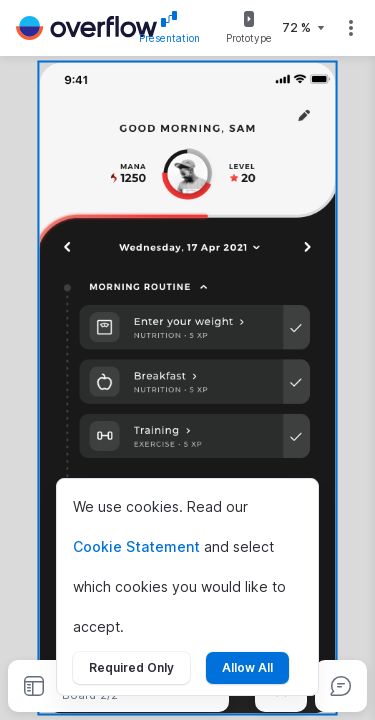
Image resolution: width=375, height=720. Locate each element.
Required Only (131, 667)
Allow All (247, 667)
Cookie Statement (136, 546)
